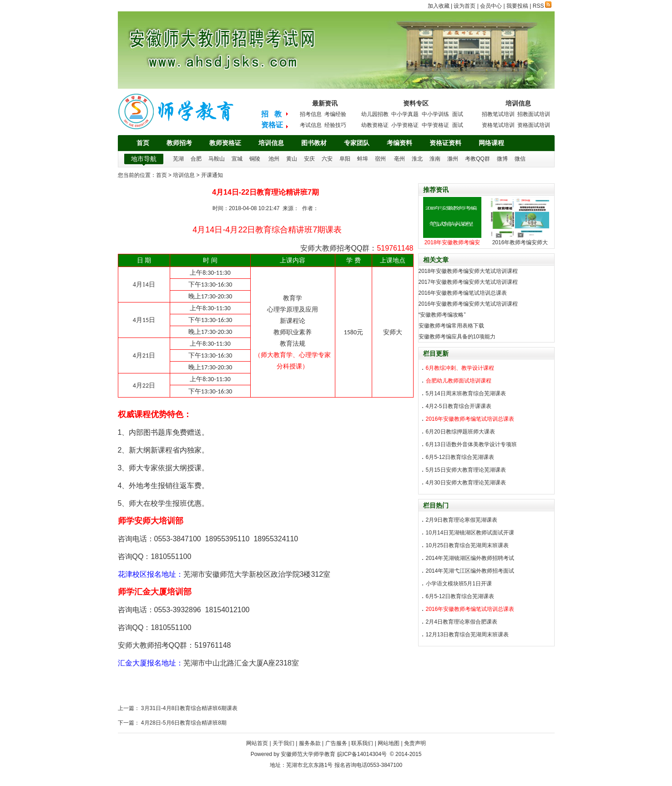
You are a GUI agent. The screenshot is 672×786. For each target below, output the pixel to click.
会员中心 (491, 6)
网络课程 (491, 143)
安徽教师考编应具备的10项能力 (457, 337)
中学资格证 (435, 125)
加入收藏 (439, 6)
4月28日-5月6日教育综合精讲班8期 (183, 723)
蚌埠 (363, 159)
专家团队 (357, 143)
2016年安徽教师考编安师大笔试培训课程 (468, 304)
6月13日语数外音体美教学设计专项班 (471, 444)
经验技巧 (335, 125)
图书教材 (314, 143)
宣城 (237, 159)
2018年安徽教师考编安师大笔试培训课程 (468, 271)
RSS (542, 6)
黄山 (292, 159)
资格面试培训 (534, 125)
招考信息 (311, 114)
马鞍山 (217, 159)
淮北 (417, 159)
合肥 (196, 159)
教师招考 (179, 143)
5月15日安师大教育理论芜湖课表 (466, 470)
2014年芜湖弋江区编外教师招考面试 (470, 571)
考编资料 (399, 143)
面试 (458, 114)
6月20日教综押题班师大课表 (460, 432)
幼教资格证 (375, 125)
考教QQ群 (477, 159)
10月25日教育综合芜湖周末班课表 (467, 545)
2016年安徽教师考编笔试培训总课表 (463, 293)
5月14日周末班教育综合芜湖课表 (466, 393)
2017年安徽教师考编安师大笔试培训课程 (468, 282)
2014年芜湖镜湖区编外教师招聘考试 (470, 558)
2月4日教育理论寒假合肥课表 (462, 622)
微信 (520, 159)
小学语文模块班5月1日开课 (459, 584)
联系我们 (362, 743)
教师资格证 (225, 143)
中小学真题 (405, 114)
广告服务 (336, 743)
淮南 (435, 159)
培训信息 (271, 143)
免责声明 (415, 743)
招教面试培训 (534, 114)
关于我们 (283, 743)
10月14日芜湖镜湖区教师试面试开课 (470, 533)
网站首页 (257, 743)
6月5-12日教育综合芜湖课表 (460, 457)
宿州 (380, 159)
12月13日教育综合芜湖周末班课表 (467, 635)
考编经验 (335, 114)
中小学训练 (435, 114)
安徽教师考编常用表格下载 (451, 326)
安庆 (309, 159)
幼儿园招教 (375, 114)
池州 (274, 159)
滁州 (453, 159)
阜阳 (345, 159)
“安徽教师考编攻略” (442, 315)
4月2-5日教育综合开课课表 (459, 406)
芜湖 (178, 159)
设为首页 (465, 6)
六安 (327, 159)
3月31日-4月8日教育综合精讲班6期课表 (189, 708)
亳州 (399, 159)
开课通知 (212, 175)
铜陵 (255, 159)
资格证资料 (445, 143)
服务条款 (310, 743)
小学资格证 (405, 125)
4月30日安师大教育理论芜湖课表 (466, 483)
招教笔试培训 (498, 114)
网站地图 (389, 743)
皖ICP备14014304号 (362, 754)
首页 (143, 143)
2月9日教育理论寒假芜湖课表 (462, 520)
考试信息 (311, 125)
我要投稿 (517, 6)
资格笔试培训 (498, 125)
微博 (502, 159)
